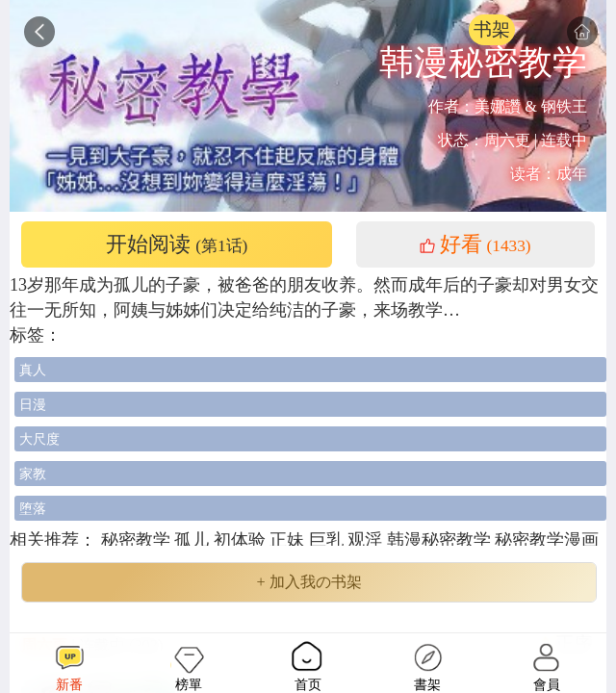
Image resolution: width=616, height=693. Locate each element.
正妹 (289, 540)
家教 (33, 474)
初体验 (242, 540)
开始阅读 (177, 244)
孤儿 (194, 540)
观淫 (367, 540)
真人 (33, 370)
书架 (492, 29)
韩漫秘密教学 (441, 540)
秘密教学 (135, 540)
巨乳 (329, 540)
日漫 (33, 404)
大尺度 (39, 439)
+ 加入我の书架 (308, 582)
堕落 (33, 508)
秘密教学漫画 (547, 540)
